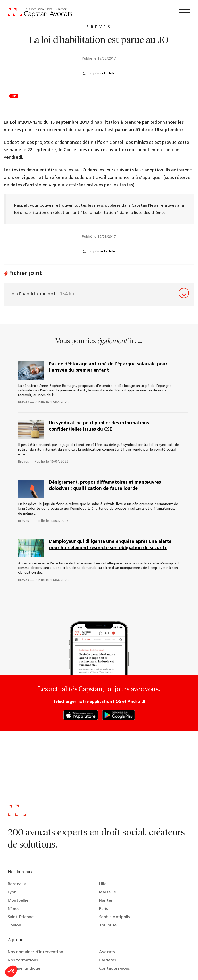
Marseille (108, 892)
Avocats (107, 952)
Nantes (106, 901)
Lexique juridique (24, 969)
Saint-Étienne (21, 917)
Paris (104, 909)
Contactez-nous (114, 969)
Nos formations (23, 960)
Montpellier (19, 901)
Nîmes (14, 909)
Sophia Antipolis (114, 917)
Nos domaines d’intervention (35, 952)
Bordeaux (17, 884)
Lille (103, 884)
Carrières (108, 960)
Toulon (14, 925)
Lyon (12, 892)
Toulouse (108, 925)
